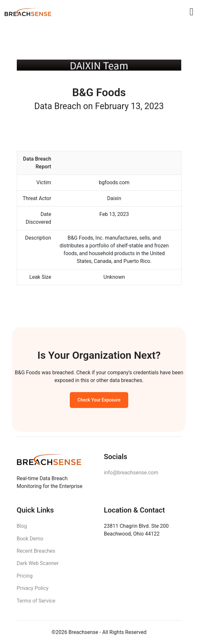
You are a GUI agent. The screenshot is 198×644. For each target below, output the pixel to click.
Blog (22, 529)
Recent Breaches (36, 554)
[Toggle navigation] (192, 12)
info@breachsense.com (131, 475)
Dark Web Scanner (38, 566)
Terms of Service (36, 603)
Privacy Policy (33, 591)
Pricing (25, 578)
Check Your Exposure (99, 401)
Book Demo (30, 541)
